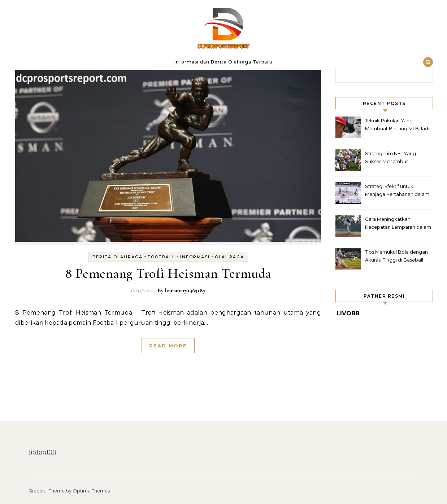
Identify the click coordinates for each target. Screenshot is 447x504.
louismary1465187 (185, 290)
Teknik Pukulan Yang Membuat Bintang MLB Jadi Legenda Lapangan (397, 125)
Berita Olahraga (118, 257)
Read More (168, 346)
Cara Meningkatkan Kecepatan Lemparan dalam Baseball (398, 224)
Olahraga (229, 257)
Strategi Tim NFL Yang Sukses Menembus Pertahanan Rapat (390, 158)
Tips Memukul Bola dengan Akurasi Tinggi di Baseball (396, 256)
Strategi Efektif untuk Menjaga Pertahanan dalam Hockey (397, 191)
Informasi (195, 257)
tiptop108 (42, 452)
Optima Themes (91, 491)
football (161, 257)
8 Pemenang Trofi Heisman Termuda (168, 273)
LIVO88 (348, 313)
